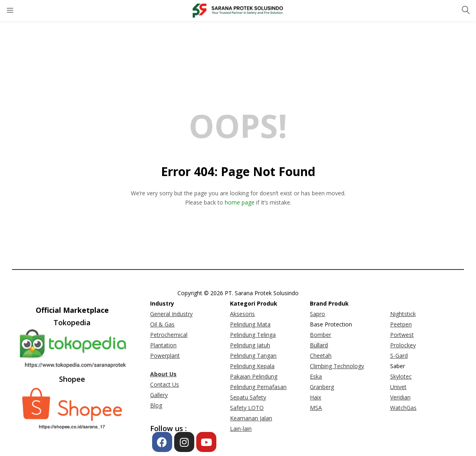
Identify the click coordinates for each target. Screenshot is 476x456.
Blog (156, 405)
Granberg (322, 387)
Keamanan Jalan (251, 418)
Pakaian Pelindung (254, 376)
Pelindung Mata (250, 324)
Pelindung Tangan (253, 356)
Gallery (159, 395)
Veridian (400, 397)
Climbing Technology (337, 366)
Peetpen (401, 324)
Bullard (319, 345)
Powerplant (165, 356)
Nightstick (403, 314)
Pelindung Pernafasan (258, 387)
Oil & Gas (162, 324)
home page (240, 202)
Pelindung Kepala (252, 366)
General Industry (171, 314)
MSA (316, 408)
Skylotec (401, 376)
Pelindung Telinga (253, 335)
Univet (398, 387)
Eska (316, 376)
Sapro (317, 314)
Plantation (163, 345)
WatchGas (403, 408)
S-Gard (399, 356)
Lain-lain (241, 429)
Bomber (320, 335)
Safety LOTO (247, 408)
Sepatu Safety (248, 397)
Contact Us (165, 384)
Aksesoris (242, 314)
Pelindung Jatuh (250, 345)
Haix (315, 397)
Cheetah (321, 356)
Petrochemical (169, 335)
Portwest (402, 335)
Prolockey (403, 345)
